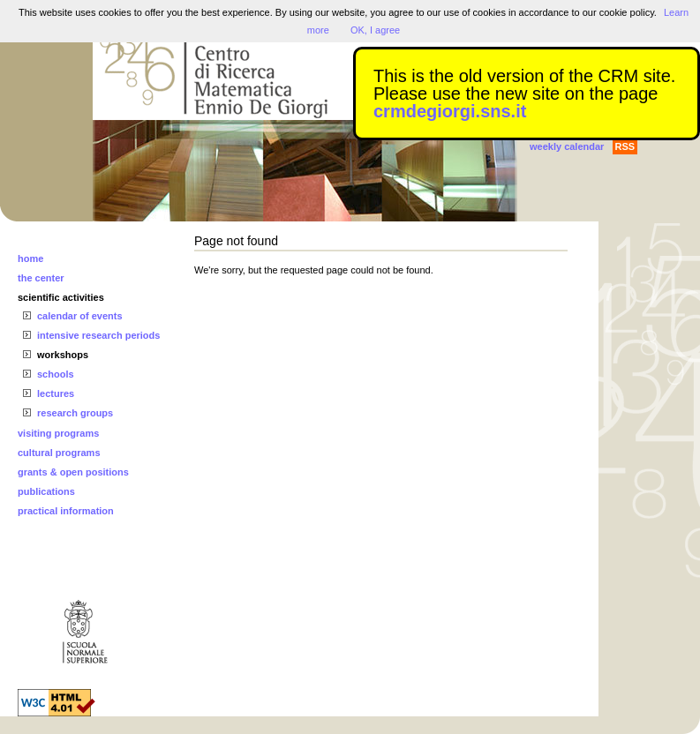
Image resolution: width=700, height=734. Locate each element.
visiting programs (58, 433)
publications (46, 491)
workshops (63, 355)
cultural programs (59, 453)
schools (56, 374)
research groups (75, 413)
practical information (66, 511)
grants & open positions (73, 472)
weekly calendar (567, 146)
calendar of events (80, 316)
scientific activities (61, 297)
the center (41, 278)
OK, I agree (375, 30)
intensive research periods (98, 335)
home (30, 258)
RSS (625, 146)
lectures (56, 393)
